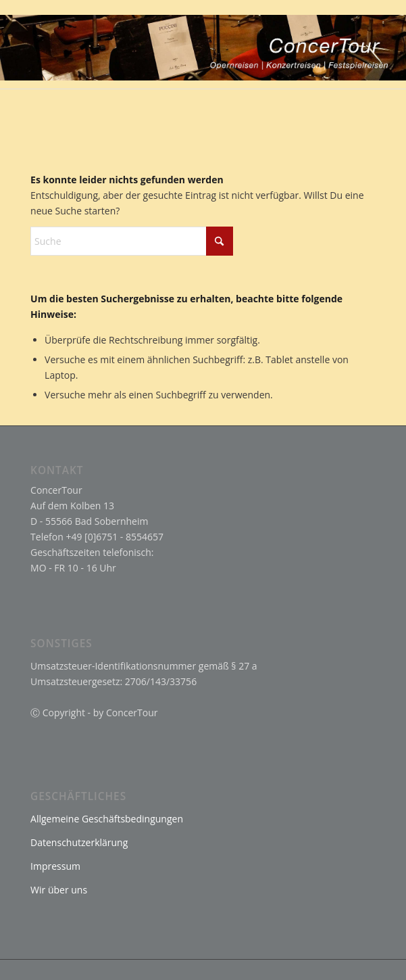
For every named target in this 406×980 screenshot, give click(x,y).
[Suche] (132, 241)
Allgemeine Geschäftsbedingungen (107, 819)
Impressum (55, 866)
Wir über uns (59, 890)
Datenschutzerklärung (79, 842)
